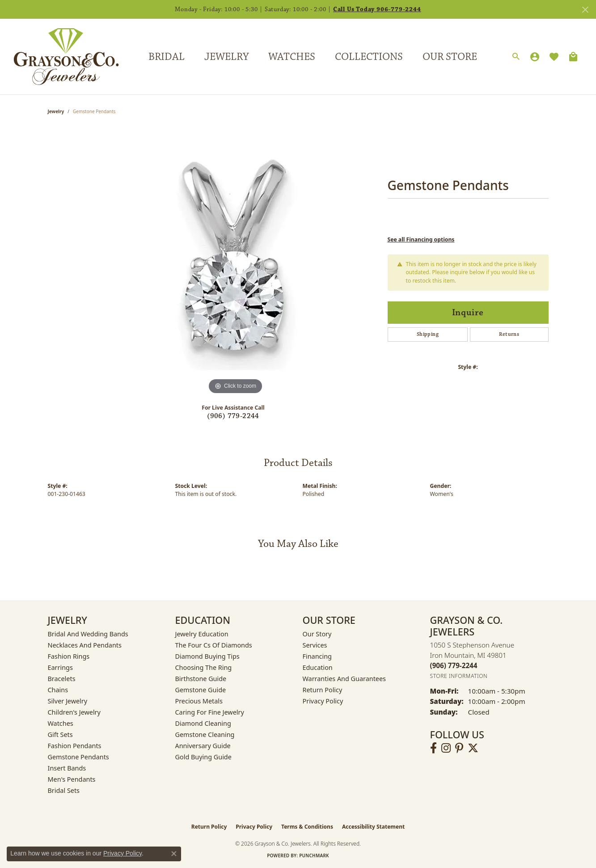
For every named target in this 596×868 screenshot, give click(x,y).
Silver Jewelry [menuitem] (68, 701)
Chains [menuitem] (58, 690)
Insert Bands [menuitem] (67, 768)
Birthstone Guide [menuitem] (201, 679)
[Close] (585, 10)
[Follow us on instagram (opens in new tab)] (446, 748)
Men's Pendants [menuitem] (72, 779)
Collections (369, 57)
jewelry (56, 111)
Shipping (428, 334)
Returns (509, 334)
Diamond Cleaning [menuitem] (203, 723)
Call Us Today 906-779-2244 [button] (377, 9)
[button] (516, 57)
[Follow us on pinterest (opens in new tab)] (459, 748)
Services (315, 645)
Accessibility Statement (373, 827)
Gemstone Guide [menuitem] (201, 690)
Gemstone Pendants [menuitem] (78, 757)
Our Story (317, 634)
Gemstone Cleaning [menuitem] (205, 735)
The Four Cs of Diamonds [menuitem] (214, 645)
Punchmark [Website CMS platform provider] (314, 855)
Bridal (167, 57)
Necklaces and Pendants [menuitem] (85, 645)
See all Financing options (421, 239)
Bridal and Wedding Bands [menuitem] (88, 634)
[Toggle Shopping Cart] (573, 57)
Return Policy (323, 690)
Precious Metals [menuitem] (199, 701)
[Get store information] (459, 676)
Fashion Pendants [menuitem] (75, 746)
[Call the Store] (454, 665)
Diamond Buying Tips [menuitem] (207, 656)
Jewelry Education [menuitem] (202, 634)
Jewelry (226, 57)
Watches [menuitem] (61, 723)
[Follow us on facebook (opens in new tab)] (433, 748)
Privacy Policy (323, 701)
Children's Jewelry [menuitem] (74, 712)
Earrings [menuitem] (60, 667)
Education (318, 667)
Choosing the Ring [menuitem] (204, 667)
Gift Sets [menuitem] (60, 735)
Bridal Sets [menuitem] (64, 790)
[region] (236, 263)
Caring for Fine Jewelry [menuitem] (210, 712)
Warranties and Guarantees (344, 679)
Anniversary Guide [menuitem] (203, 746)
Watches (292, 57)
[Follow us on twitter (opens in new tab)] (473, 748)
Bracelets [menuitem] (62, 679)
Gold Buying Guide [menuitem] (203, 757)
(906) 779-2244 (233, 416)
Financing (317, 656)
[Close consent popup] (174, 854)
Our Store (450, 57)
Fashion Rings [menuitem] (69, 656)
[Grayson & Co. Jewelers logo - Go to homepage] (59, 57)
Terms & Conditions (307, 827)
